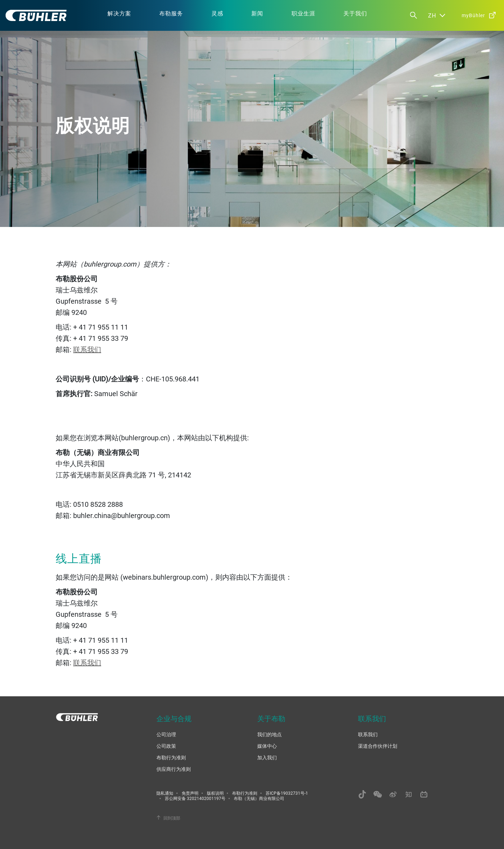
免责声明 (190, 793)
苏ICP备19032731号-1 (287, 793)
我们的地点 (269, 734)
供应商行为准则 (174, 769)
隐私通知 (165, 793)
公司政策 (166, 746)
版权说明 (215, 793)
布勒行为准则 (171, 757)
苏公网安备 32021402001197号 (195, 798)
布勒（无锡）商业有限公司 (259, 798)
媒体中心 (267, 746)
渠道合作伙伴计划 (378, 746)
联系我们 (87, 349)
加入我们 (267, 757)
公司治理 (166, 734)
